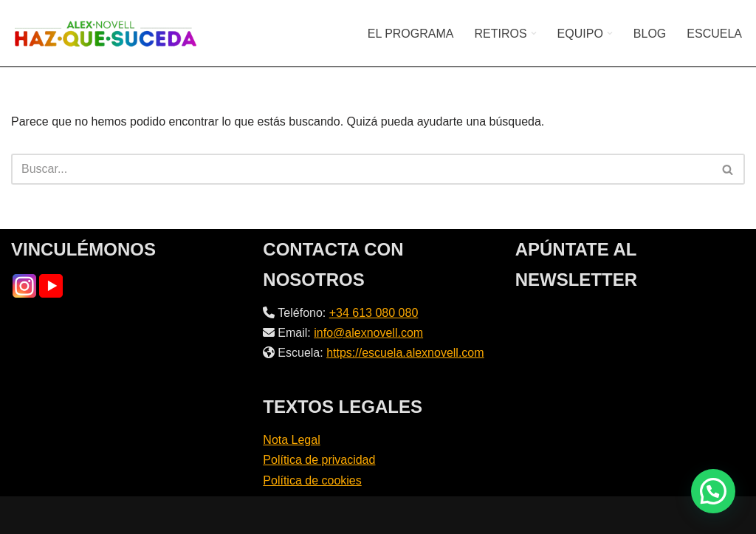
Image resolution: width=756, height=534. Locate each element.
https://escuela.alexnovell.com (405, 353)
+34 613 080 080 (374, 313)
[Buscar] (361, 169)
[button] (534, 33)
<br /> (630, 358)
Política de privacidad (319, 460)
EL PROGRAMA (411, 34)
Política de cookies (312, 480)
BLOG (650, 34)
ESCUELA (714, 34)
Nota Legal (291, 440)
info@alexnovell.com (368, 333)
